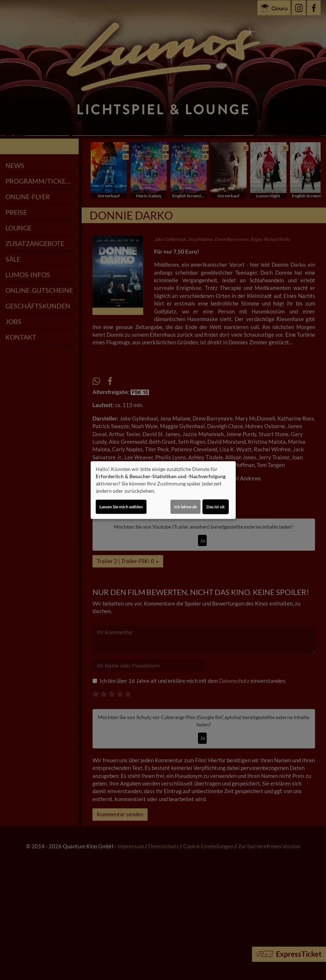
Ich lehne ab (185, 507)
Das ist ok (216, 507)
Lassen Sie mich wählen (121, 507)
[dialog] (163, 490)
